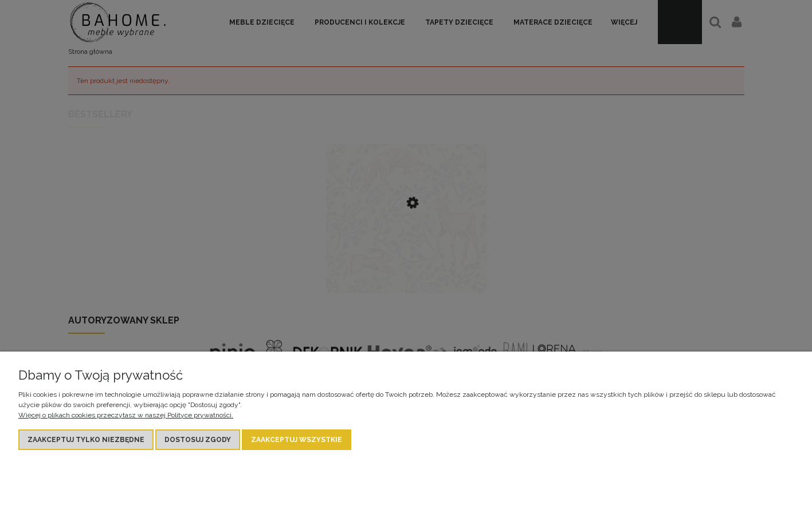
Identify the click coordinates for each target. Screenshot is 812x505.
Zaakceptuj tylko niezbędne (86, 440)
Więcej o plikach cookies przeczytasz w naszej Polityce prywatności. (126, 415)
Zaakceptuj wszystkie (297, 440)
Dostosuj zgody (198, 440)
